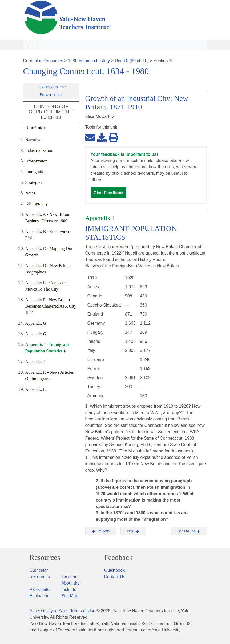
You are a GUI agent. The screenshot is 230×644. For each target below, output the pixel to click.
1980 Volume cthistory (89, 61)
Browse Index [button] (51, 95)
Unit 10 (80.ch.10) (132, 61)
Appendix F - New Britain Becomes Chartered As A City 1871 (51, 306)
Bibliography (37, 204)
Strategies (34, 182)
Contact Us (115, 577)
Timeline (70, 577)
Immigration (36, 172)
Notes (30, 193)
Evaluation (40, 596)
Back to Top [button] (189, 531)
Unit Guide (35, 128)
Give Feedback (109, 193)
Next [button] (133, 531)
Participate (40, 589)
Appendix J (35, 362)
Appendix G (36, 323)
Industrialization (39, 150)
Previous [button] (101, 531)
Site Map (70, 596)
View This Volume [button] (51, 87)
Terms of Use (83, 611)
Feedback (118, 558)
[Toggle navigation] (31, 45)
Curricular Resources (43, 61)
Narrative (33, 140)
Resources (45, 558)
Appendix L (36, 389)
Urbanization (37, 161)
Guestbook (114, 570)
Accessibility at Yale (48, 611)
